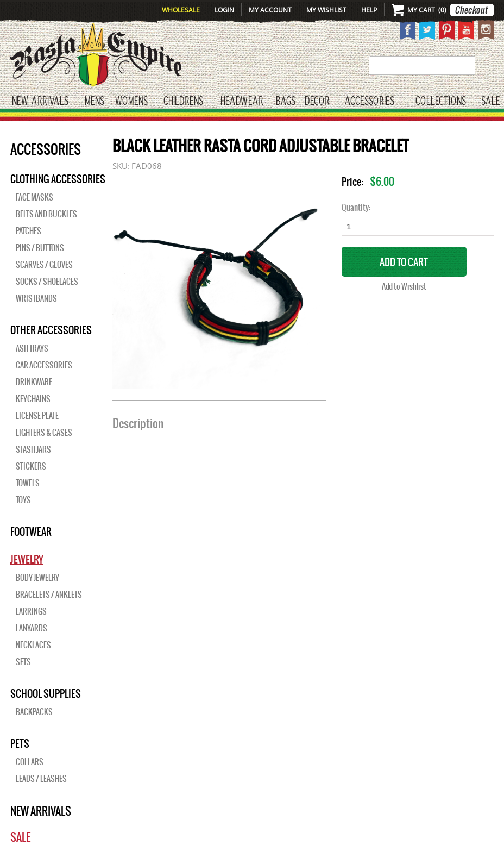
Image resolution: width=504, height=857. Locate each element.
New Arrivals (40, 101)
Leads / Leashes (41, 779)
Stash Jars (33, 449)
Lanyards (31, 628)
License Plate (37, 416)
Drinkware (34, 382)
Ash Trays (32, 348)
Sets (23, 662)
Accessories (370, 101)
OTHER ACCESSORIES (51, 330)
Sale (491, 101)
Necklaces (33, 645)
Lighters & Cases (44, 433)
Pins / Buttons (40, 248)
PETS (20, 743)
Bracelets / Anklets (49, 595)
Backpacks (34, 712)
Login (224, 10)
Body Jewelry (37, 578)
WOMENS (131, 101)
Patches (29, 231)
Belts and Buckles (46, 214)
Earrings (31, 611)
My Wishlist (326, 10)
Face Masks (34, 197)
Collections (441, 101)
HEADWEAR (242, 101)
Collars (30, 762)
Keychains (33, 399)
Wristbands (36, 298)
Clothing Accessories (58, 179)
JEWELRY (27, 559)
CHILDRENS (183, 101)
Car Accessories (44, 365)
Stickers (31, 466)
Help (369, 10)
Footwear (31, 531)
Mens (94, 101)
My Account (270, 10)
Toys (23, 500)
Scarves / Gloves (44, 265)
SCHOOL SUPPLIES (46, 693)
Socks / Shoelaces (47, 282)
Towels (28, 483)
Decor (317, 101)
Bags (286, 101)
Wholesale (181, 10)
